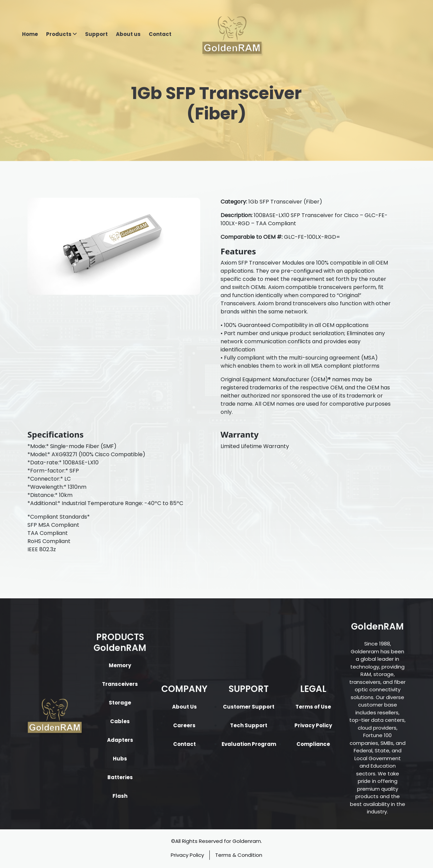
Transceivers (120, 684)
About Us (184, 707)
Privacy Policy (313, 725)
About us (128, 34)
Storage (120, 703)
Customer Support (249, 707)
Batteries (120, 777)
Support (96, 34)
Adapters (120, 740)
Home (30, 34)
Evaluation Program (249, 744)
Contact (160, 34)
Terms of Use (313, 707)
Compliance (313, 744)
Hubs (120, 759)
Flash (120, 796)
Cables (120, 721)
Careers (184, 725)
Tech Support (249, 725)
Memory (120, 665)
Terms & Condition (239, 855)
